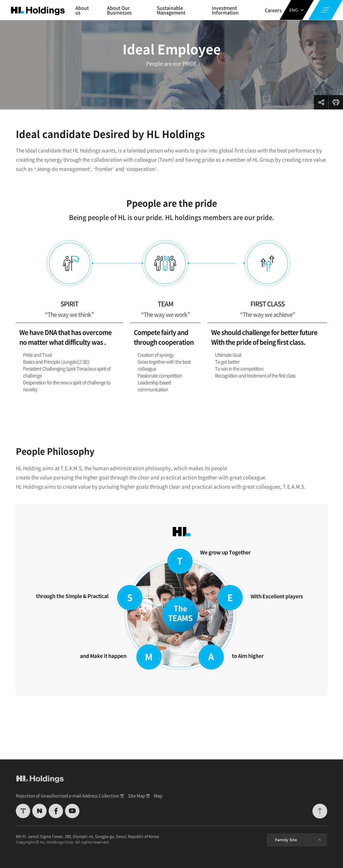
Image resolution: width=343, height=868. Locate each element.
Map (158, 796)
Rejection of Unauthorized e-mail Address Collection (67, 796)
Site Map (137, 796)
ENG (297, 10)
